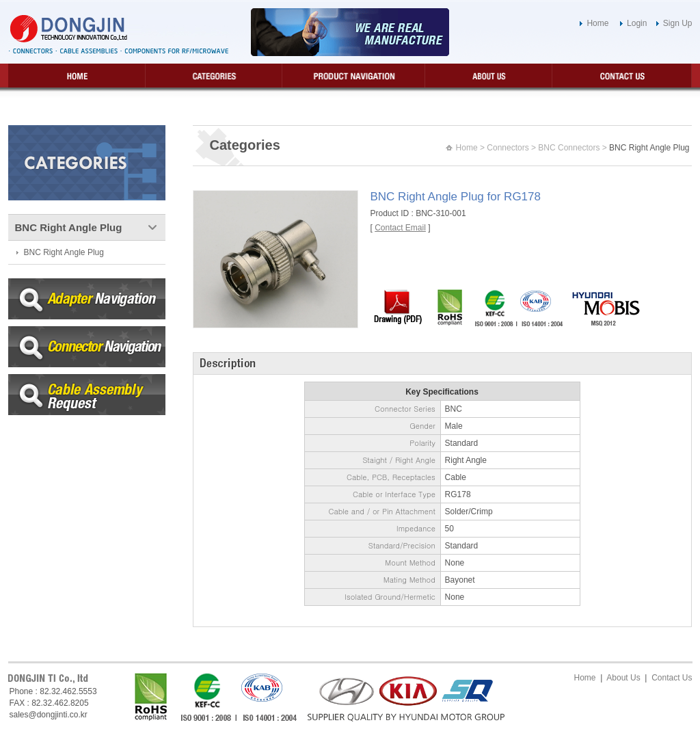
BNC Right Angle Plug (64, 252)
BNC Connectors (569, 148)
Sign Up (678, 23)
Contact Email (400, 228)
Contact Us (672, 678)
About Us (623, 678)
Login (637, 23)
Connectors (508, 148)
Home (597, 23)
